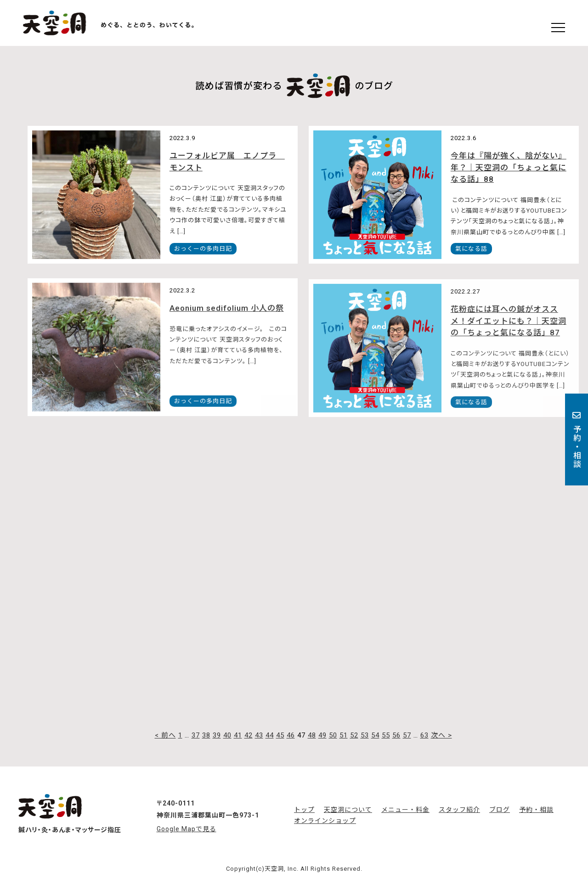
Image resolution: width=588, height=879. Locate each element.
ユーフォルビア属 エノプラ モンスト (227, 162)
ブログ (500, 810)
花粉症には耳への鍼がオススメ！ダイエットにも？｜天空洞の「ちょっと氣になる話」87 (509, 324)
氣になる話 (471, 249)
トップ (304, 810)
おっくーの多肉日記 (203, 249)
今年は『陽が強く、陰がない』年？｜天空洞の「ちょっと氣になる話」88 (509, 167)
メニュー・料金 (405, 810)
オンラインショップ (325, 821)
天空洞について (348, 810)
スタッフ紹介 (459, 810)
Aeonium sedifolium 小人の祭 (227, 310)
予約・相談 (577, 440)
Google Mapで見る (187, 829)
